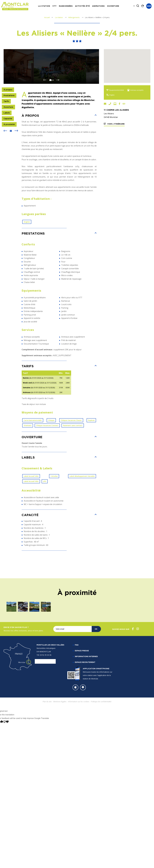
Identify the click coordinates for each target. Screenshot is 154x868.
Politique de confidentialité (101, 783)
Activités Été (82, 6)
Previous (45, 105)
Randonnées (66, 6)
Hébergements (74, 17)
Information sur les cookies (79, 783)
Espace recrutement (85, 744)
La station (44, 6)
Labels (7, 138)
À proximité (9, 150)
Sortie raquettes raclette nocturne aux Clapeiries (57, 676)
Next (58, 105)
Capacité (8, 144)
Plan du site (47, 783)
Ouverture (113, 6)
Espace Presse (82, 732)
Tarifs (6, 127)
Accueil (47, 17)
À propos (8, 115)
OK (96, 711)
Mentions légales (60, 783)
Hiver (149, 6)
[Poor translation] (6, 804)
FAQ (77, 727)
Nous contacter (45, 743)
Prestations (9, 121)
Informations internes (86, 738)
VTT (55, 6)
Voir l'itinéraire (116, 124)
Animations (98, 6)
